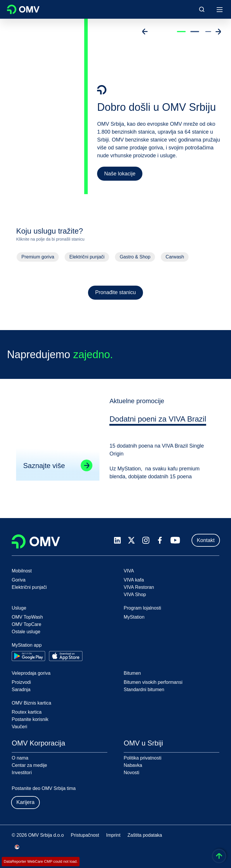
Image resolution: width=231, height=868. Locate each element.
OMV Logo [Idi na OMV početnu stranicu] (23, 9)
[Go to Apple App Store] (66, 656)
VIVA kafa (134, 580)
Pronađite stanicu (115, 292)
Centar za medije (29, 765)
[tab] (158, 421)
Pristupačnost (85, 835)
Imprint (113, 835)
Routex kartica (27, 712)
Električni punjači (87, 257)
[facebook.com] (160, 540)
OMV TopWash (27, 617)
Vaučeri (19, 727)
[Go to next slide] (218, 32)
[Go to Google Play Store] (29, 656)
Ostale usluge (26, 632)
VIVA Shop (135, 595)
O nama (20, 758)
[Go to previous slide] (145, 32)
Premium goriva (38, 257)
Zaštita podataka (145, 835)
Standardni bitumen (144, 690)
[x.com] (132, 540)
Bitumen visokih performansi (153, 682)
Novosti (131, 773)
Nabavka (133, 765)
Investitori (22, 773)
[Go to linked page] (87, 467)
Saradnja (21, 690)
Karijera (25, 802)
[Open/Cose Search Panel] (202, 9)
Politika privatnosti (143, 758)
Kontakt (206, 540)
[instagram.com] (146, 540)
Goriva (19, 580)
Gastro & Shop (135, 257)
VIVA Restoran (139, 587)
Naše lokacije (120, 174)
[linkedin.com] (117, 540)
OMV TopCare (26, 624)
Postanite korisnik (30, 719)
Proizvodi (21, 682)
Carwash (175, 257)
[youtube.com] (175, 540)
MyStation (134, 617)
